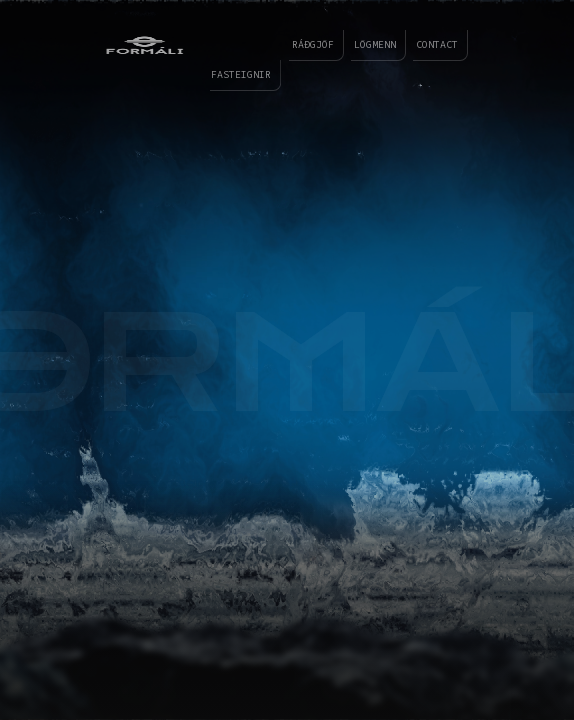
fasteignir (228, 74)
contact (427, 44)
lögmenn (365, 44)
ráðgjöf (303, 44)
